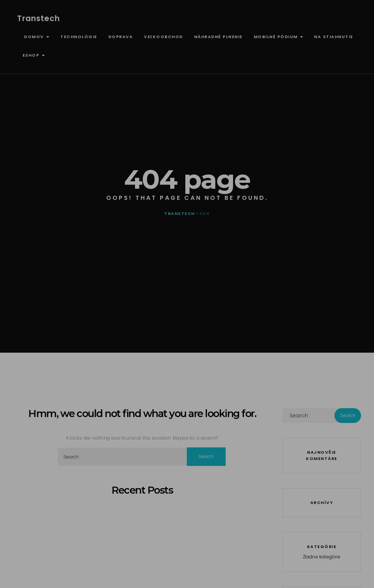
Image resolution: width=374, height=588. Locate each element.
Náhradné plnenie (218, 37)
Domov (36, 37)
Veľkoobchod (164, 37)
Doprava (121, 37)
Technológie (79, 37)
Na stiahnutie (334, 37)
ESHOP (34, 55)
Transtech (38, 18)
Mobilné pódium (279, 37)
